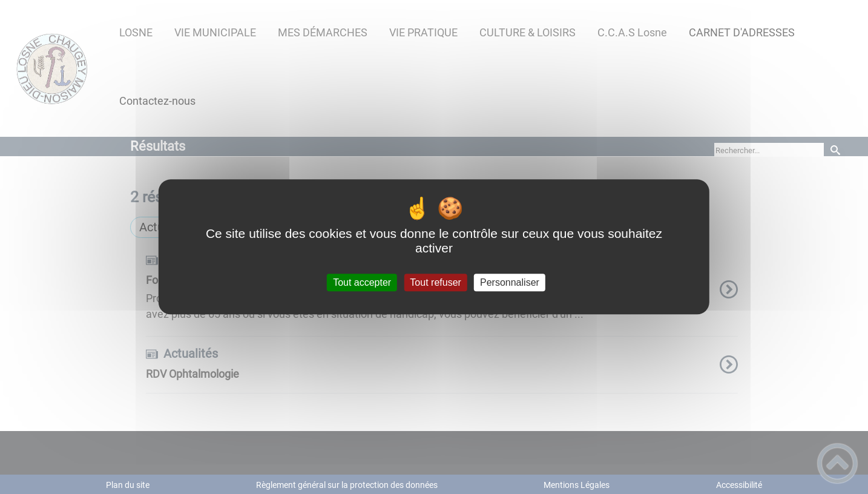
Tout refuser (435, 282)
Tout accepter (362, 282)
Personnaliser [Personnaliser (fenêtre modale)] (510, 282)
